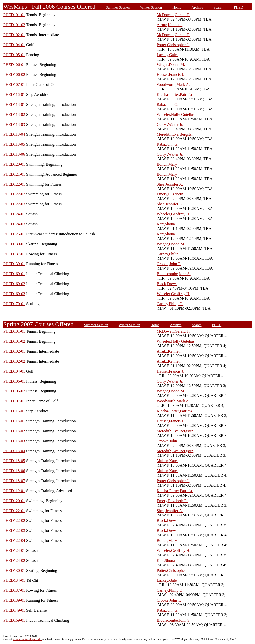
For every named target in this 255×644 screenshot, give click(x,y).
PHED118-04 (14, 134)
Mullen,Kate (167, 461)
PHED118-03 (14, 124)
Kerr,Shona (166, 224)
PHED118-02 (14, 114)
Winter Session (151, 7)
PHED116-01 (14, 95)
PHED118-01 (14, 104)
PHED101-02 (14, 25)
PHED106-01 (14, 65)
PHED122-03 (14, 204)
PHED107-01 (14, 85)
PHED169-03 (14, 294)
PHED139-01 (14, 264)
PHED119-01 (14, 491)
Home (177, 7)
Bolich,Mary (167, 164)
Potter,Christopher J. (173, 45)
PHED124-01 (14, 214)
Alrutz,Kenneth (169, 25)
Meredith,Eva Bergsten (175, 134)
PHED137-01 (14, 254)
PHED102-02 (14, 361)
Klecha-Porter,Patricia (175, 95)
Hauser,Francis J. (170, 75)
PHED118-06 (14, 154)
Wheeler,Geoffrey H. (173, 214)
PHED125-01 (14, 234)
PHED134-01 (14, 580)
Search (219, 7)
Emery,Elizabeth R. (172, 194)
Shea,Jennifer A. (170, 184)
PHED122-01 (14, 184)
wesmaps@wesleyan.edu (27, 639)
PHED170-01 (14, 304)
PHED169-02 (14, 284)
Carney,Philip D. (170, 254)
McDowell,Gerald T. (173, 15)
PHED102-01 (14, 35)
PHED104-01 (14, 45)
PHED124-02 (14, 560)
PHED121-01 (14, 174)
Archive (197, 7)
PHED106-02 (14, 75)
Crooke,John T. (169, 264)
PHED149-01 (14, 610)
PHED (239, 7)
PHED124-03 (14, 224)
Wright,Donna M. (171, 65)
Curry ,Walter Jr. (170, 124)
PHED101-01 (14, 15)
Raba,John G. (167, 104)
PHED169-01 (14, 274)
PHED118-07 (14, 481)
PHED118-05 (14, 144)
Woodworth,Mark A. (173, 85)
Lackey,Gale (167, 55)
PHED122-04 (14, 541)
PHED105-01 (14, 55)
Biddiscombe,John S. (174, 274)
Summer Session (118, 7)
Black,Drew (167, 284)
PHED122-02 (14, 194)
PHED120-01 (14, 164)
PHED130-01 (14, 244)
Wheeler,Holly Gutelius (176, 114)
